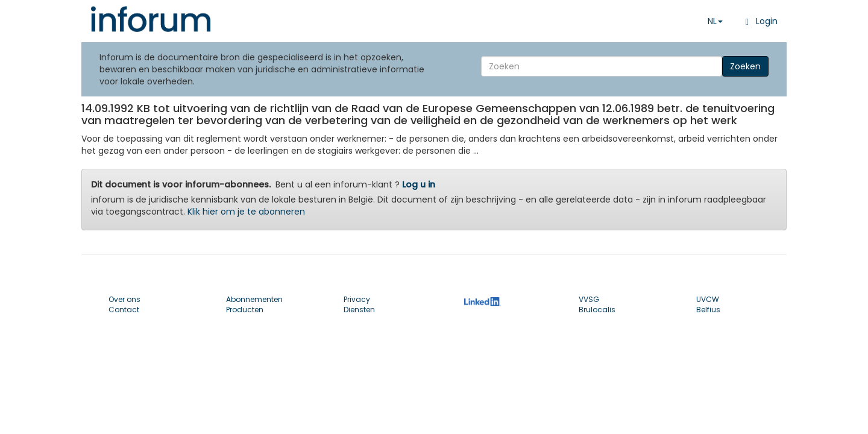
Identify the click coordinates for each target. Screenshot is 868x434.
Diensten (359, 310)
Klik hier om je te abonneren (246, 212)
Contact (124, 310)
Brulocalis (597, 310)
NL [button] (715, 21)
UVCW (708, 299)
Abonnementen (254, 299)
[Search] (602, 66)
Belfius (708, 310)
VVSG (589, 299)
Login (759, 21)
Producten (245, 310)
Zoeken (745, 66)
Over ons (124, 299)
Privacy (357, 299)
